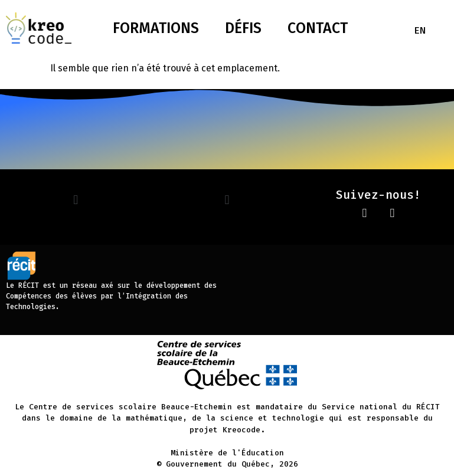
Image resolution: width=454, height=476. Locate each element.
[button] (75, 200)
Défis (243, 28)
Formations (156, 28)
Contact (318, 28)
